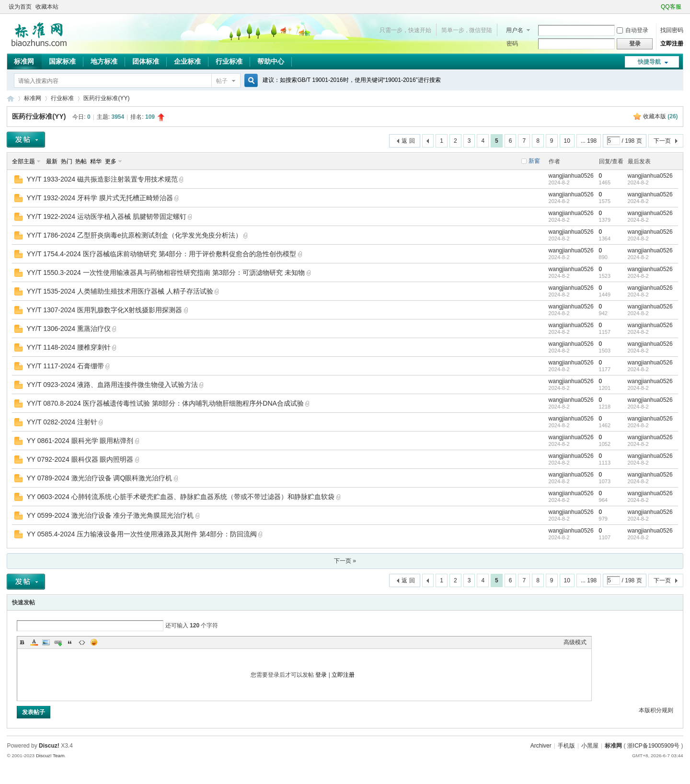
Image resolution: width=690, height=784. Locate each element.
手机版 (566, 746)
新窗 (534, 161)
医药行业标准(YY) (106, 98)
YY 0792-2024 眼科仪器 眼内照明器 (80, 459)
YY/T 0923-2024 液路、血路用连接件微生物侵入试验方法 (112, 385)
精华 (96, 161)
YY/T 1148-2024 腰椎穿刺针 (69, 347)
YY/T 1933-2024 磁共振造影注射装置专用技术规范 (102, 179)
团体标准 (146, 61)
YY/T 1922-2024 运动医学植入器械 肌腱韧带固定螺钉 (106, 216)
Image (46, 642)
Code (82, 642)
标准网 (24, 61)
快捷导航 (649, 62)
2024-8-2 (638, 182)
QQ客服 (671, 7)
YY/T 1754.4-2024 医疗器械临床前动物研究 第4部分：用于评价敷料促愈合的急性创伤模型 (161, 254)
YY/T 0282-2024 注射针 (62, 422)
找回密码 (672, 30)
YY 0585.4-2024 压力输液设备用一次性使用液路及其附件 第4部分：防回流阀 (142, 534)
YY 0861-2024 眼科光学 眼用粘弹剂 (80, 441)
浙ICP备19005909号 (653, 746)
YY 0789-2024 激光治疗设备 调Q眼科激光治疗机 (99, 478)
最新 (52, 161)
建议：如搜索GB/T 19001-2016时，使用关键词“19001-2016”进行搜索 (351, 80)
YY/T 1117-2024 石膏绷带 (65, 366)
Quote (70, 642)
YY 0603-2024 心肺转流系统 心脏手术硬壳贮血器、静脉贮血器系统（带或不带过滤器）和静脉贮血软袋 (180, 497)
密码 (512, 44)
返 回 (408, 141)
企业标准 (187, 61)
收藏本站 (47, 7)
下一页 (662, 141)
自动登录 (632, 30)
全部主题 (23, 161)
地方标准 (104, 61)
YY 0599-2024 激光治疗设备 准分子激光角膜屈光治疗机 (110, 515)
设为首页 (20, 7)
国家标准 (62, 61)
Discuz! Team (50, 756)
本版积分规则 (656, 710)
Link (58, 642)
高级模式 (575, 642)
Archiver (541, 746)
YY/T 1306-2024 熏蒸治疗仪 (69, 329)
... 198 (589, 141)
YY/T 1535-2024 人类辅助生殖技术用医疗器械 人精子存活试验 (120, 291)
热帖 (81, 161)
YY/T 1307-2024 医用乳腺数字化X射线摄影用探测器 (104, 310)
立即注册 (672, 44)
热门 (67, 161)
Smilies (94, 642)
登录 (321, 675)
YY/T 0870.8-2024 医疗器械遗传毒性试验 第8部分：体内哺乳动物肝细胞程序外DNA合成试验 (165, 403)
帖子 (222, 81)
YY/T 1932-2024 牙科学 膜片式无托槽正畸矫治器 (99, 198)
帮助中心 (271, 61)
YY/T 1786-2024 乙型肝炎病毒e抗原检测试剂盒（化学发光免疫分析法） (134, 235)
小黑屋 (590, 746)
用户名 (515, 30)
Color (34, 642)
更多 (111, 161)
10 (567, 141)
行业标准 (229, 61)
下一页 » (345, 561)
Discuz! (49, 746)
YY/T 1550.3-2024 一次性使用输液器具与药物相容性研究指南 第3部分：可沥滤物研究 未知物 (166, 273)
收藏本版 (661, 116)
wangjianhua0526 (571, 176)
